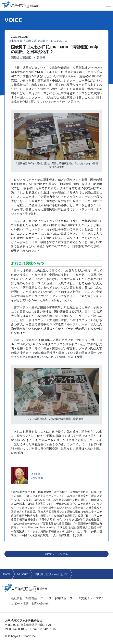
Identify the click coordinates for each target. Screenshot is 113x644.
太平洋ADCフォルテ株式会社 (20, 4)
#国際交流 (30, 41)
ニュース (46, 598)
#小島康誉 (16, 41)
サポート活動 (20, 603)
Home (7, 574)
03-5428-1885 (18, 629)
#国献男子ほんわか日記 (53, 41)
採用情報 (61, 598)
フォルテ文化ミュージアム (87, 598)
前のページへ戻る (57, 554)
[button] (108, 5)
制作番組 (32, 598)
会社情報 (17, 598)
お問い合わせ (40, 603)
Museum (23, 574)
